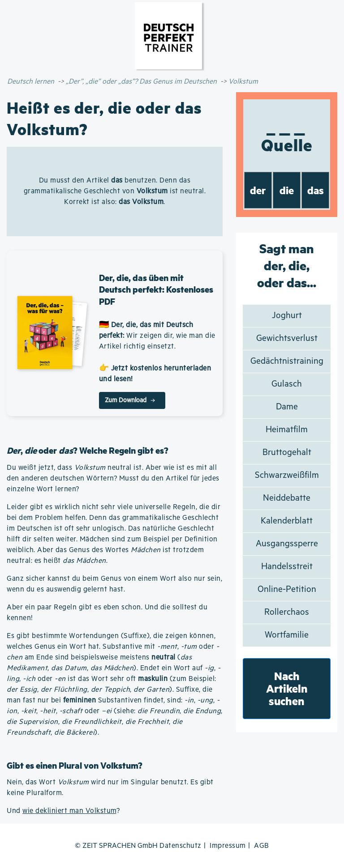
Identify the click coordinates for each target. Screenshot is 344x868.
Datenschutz (181, 846)
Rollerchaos (287, 612)
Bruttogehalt (287, 453)
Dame (287, 407)
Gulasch (287, 384)
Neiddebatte (287, 498)
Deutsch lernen (31, 82)
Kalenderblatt (287, 521)
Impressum (228, 846)
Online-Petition (287, 589)
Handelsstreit (287, 567)
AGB (262, 846)
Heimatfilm (287, 430)
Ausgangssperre (287, 544)
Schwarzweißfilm (287, 475)
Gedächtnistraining (287, 361)
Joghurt (287, 316)
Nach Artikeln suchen (287, 688)
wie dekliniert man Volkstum (69, 811)
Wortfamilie (287, 635)
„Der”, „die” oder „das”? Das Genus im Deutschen (141, 82)
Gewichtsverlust (287, 338)
